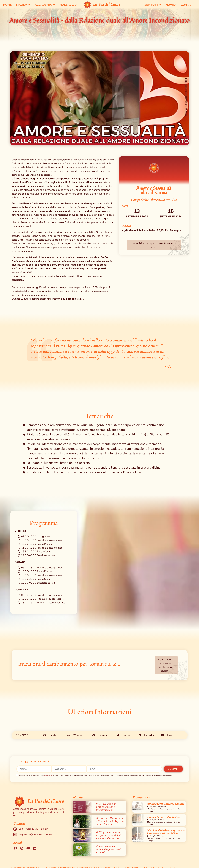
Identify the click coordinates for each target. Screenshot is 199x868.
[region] (158, 832)
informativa (48, 776)
